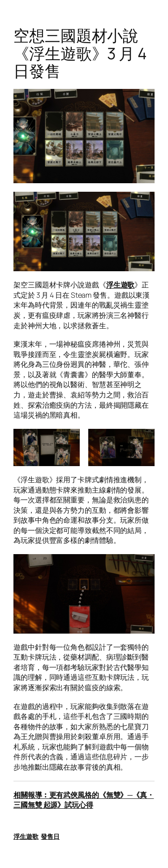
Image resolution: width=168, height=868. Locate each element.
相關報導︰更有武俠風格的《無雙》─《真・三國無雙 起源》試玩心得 (84, 800)
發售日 (50, 836)
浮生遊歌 (121, 285)
